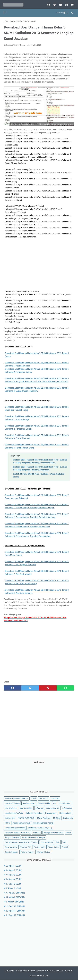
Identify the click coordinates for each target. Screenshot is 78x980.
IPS (55, 803)
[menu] (5, 11)
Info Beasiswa (65, 803)
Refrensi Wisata (47, 842)
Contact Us (58, 971)
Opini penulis (68, 818)
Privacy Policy (22, 971)
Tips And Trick (26, 847)
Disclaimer (10, 971)
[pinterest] (71, 3)
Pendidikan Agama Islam (15, 827)
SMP (64, 842)
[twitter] (54, 3)
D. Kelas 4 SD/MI (14, 879)
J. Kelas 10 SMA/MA (16, 906)
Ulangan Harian (44, 852)
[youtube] (60, 3)
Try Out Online (40, 847)
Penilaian (37, 832)
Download (55, 798)
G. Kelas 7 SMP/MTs (16, 893)
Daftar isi (69, 971)
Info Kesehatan (11, 808)
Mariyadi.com (43, 976)
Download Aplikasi (12, 803)
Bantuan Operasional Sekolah (17, 798)
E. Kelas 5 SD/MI (14, 883)
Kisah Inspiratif (65, 813)
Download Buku (29, 803)
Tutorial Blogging (12, 852)
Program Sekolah (12, 837)
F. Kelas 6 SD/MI (14, 888)
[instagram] (66, 3)
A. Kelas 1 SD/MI (14, 866)
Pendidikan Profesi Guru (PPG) (40, 827)
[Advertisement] (39, 264)
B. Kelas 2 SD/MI (14, 870)
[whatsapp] (65, 687)
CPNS (34, 798)
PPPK (7, 823)
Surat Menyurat (11, 847)
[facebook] (48, 3)
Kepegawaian (51, 813)
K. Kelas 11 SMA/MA (16, 910)
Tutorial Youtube (28, 852)
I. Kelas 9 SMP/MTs (15, 902)
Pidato (69, 832)
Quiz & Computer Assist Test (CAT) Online (21, 842)
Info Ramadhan (26, 808)
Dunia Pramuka (44, 803)
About (49, 971)
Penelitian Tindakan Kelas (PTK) (18, 832)
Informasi (39, 808)
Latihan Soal (10, 818)
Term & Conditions (37, 971)
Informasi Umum (53, 808)
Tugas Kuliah (54, 847)
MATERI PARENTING (26, 818)
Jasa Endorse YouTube (14, 813)
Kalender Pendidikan (34, 813)
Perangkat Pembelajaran (53, 832)
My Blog (56, 818)
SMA (58, 842)
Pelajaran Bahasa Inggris (43, 823)
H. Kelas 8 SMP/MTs (16, 897)
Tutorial (65, 847)
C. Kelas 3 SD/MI (14, 875)
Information (67, 808)
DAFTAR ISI (44, 798)
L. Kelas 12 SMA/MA (16, 915)
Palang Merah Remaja (21, 823)
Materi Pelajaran (44, 818)
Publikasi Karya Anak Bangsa (33, 837)
